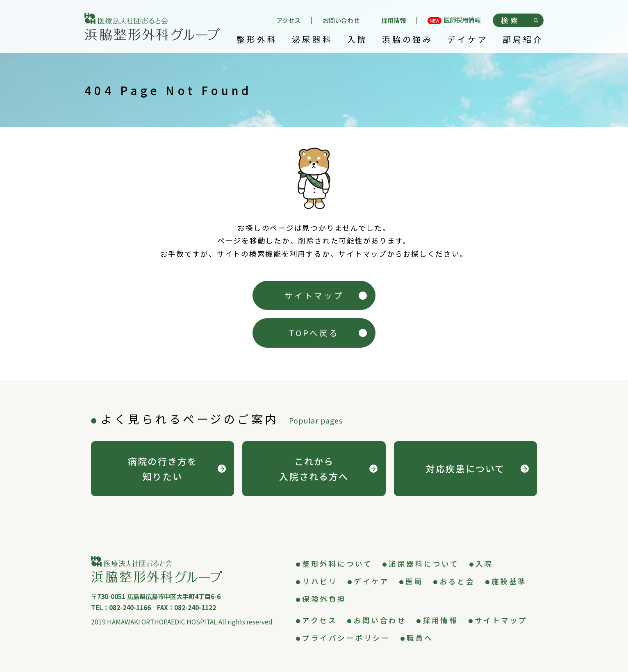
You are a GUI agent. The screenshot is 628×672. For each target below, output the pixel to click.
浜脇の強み (408, 40)
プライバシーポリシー (346, 638)
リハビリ (320, 581)
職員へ (420, 638)
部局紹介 (523, 40)
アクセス (288, 20)
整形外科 (257, 40)
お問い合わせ (341, 20)
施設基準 (509, 581)
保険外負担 (324, 599)
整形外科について (337, 564)
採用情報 (394, 20)
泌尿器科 (312, 40)
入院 (357, 40)
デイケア (468, 40)
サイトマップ (314, 295)
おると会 (457, 581)
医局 (414, 581)
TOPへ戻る (314, 333)
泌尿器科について (424, 564)
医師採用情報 (454, 21)
